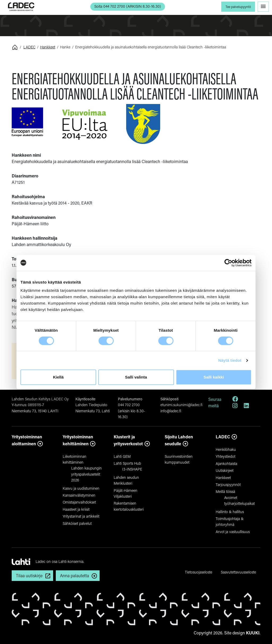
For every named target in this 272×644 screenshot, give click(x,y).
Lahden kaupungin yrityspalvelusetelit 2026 (86, 474)
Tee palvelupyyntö (238, 7)
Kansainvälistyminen (79, 495)
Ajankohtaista (226, 464)
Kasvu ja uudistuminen (81, 488)
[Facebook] (235, 400)
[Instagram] (235, 406)
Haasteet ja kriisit (76, 509)
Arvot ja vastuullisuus (233, 532)
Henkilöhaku (226, 449)
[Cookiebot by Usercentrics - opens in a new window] (228, 263)
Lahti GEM (122, 456)
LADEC (29, 47)
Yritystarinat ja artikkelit (81, 516)
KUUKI (253, 633)
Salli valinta (136, 377)
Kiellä (58, 377)
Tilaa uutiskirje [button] (29, 576)
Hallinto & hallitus (230, 512)
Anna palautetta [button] (75, 576)
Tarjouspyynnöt (228, 485)
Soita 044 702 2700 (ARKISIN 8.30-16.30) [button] (128, 6)
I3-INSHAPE (132, 469)
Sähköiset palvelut (77, 523)
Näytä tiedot (230, 360)
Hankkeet (48, 47)
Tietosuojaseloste (199, 572)
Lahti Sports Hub (127, 463)
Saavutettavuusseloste (238, 572)
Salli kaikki (214, 377)
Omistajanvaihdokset (79, 502)
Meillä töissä (225, 491)
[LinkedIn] (246, 406)
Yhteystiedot (226, 456)
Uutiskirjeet (225, 470)
